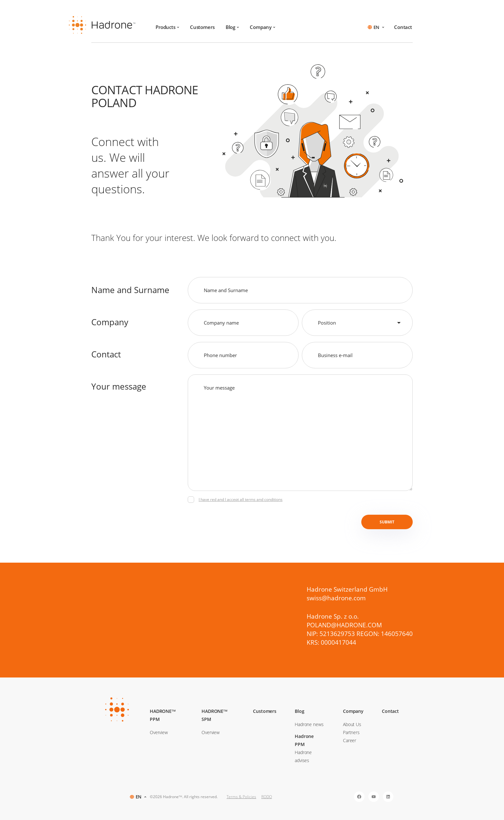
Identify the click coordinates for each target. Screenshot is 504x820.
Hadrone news (309, 724)
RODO (267, 797)
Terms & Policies (241, 797)
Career (350, 740)
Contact (403, 27)
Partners (351, 732)
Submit (387, 522)
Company (262, 27)
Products (167, 27)
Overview (159, 732)
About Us (352, 724)
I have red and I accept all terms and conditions (241, 499)
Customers (202, 27)
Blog (232, 27)
